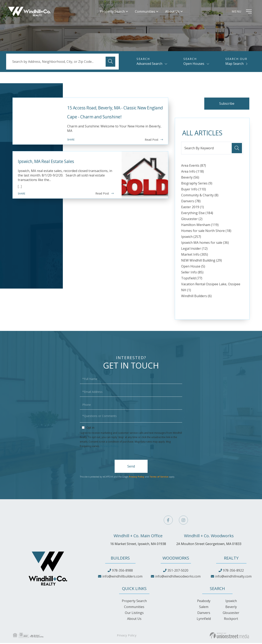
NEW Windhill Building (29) (202, 261)
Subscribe (225, 104)
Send (131, 467)
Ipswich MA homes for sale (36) (205, 244)
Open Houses (194, 64)
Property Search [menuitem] (117, 12)
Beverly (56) (190, 178)
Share (71, 150)
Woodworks (176, 559)
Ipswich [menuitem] (231, 602)
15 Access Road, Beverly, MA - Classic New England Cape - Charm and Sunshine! (110, 116)
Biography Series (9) (197, 184)
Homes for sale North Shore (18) (206, 232)
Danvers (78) (191, 202)
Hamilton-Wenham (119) (200, 226)
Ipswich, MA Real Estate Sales (60, 171)
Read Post (152, 150)
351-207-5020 (178, 571)
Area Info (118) (193, 172)
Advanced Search (149, 64)
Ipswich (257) (191, 238)
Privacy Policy (109, 447)
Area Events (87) (194, 166)
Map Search (234, 64)
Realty (231, 559)
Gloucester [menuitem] (231, 614)
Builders (120, 559)
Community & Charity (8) (200, 196)
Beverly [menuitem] (231, 608)
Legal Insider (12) (194, 250)
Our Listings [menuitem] (134, 614)
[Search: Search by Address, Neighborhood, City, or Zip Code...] (62, 62)
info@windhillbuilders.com (122, 577)
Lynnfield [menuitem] (204, 620)
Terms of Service (159, 478)
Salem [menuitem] (204, 608)
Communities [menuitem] (149, 12)
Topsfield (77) (192, 279)
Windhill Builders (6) (196, 297)
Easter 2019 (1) (193, 208)
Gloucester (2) (192, 220)
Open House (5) (193, 267)
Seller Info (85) (192, 273)
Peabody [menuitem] (204, 602)
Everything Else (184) (197, 214)
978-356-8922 (233, 571)
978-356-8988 (122, 571)
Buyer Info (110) (194, 190)
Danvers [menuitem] (204, 614)
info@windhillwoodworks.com (178, 577)
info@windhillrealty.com (233, 577)
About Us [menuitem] (177, 12)
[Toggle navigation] (241, 12)
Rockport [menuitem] (231, 620)
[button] (111, 61)
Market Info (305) (195, 255)
